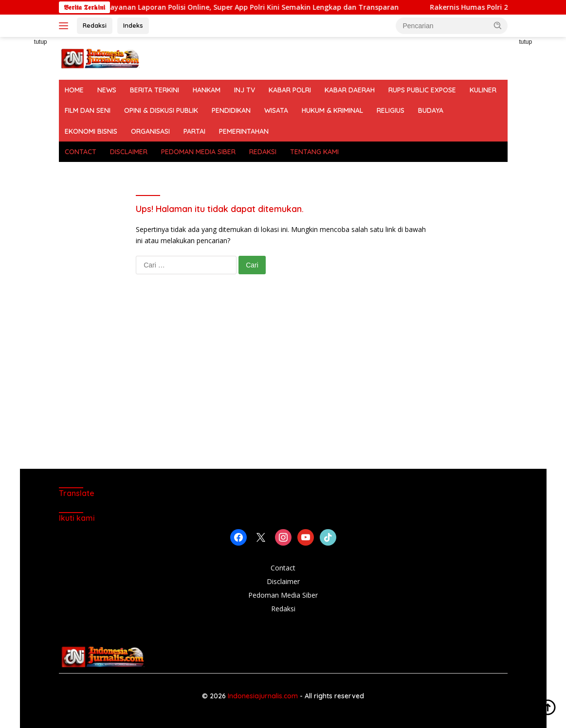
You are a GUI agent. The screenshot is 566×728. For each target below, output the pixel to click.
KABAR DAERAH (350, 90)
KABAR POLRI (290, 90)
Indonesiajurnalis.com (264, 696)
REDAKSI (263, 152)
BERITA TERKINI (155, 90)
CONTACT (81, 152)
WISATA (276, 110)
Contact (283, 568)
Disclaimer (283, 581)
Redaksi (95, 25)
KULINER (483, 90)
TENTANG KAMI (314, 152)
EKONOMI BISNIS (91, 131)
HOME (74, 90)
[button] (498, 25)
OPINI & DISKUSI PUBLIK (161, 110)
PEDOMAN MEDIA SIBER (198, 152)
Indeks (133, 25)
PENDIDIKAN (231, 110)
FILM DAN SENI (88, 110)
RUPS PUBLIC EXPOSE (422, 90)
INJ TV (245, 90)
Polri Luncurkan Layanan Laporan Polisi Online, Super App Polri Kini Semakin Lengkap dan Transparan (235, 7)
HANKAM (207, 90)
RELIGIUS (391, 110)
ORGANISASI (150, 131)
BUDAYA (431, 110)
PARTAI (194, 131)
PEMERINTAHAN (244, 131)
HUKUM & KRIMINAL (332, 110)
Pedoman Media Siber (283, 595)
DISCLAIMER (129, 152)
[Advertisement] (283, 381)
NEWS (107, 90)
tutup (41, 42)
